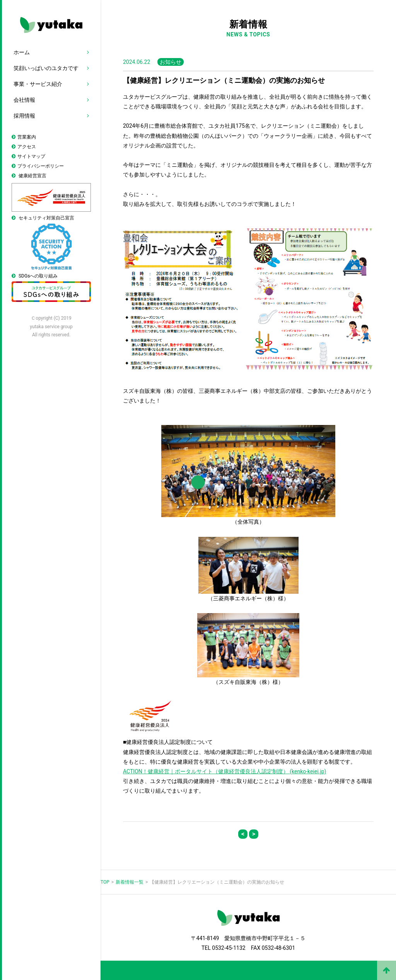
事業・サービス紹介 (38, 84)
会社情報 (24, 100)
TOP (105, 882)
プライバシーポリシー (41, 166)
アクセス (27, 147)
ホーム (22, 52)
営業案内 (27, 137)
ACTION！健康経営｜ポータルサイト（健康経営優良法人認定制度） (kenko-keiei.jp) (224, 771)
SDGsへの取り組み (51, 288)
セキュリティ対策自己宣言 (51, 242)
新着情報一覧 (130, 882)
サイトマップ (31, 156)
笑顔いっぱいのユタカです (46, 68)
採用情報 (24, 116)
